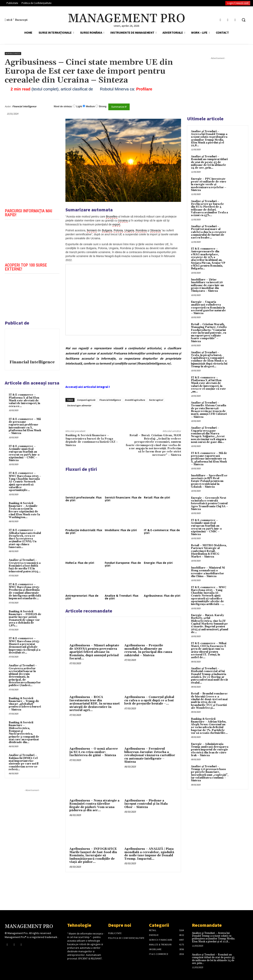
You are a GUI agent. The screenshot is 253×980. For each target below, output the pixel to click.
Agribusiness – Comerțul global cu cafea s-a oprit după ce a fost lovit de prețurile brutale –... (149, 700)
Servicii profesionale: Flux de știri (84, 499)
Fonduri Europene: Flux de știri (123, 564)
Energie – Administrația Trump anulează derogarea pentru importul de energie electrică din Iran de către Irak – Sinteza (210, 750)
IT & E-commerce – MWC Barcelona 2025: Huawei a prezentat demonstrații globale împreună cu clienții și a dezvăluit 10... (25, 645)
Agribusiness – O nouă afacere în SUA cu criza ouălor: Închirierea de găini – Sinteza (94, 752)
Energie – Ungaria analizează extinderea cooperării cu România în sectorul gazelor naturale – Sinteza (208, 308)
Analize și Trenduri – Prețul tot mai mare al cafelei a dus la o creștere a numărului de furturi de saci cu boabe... (209, 232)
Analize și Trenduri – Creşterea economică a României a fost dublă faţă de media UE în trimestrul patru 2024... (25, 566)
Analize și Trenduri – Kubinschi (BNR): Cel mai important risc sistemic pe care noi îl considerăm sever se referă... (24, 762)
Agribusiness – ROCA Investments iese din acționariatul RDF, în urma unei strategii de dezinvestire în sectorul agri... (94, 704)
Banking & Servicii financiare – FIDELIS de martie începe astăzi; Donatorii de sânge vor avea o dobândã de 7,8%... (25, 619)
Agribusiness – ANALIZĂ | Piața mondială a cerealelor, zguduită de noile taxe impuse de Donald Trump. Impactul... (149, 854)
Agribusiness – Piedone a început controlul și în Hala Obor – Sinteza (146, 804)
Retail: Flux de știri (157, 497)
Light (79, 106)
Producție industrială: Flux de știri (84, 531)
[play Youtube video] (32, 241)
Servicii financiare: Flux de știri (123, 499)
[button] (244, 20)
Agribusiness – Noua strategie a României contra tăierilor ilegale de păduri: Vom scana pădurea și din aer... (94, 806)
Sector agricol (156, 400)
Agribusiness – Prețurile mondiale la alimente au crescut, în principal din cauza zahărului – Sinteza (148, 650)
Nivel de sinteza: (63, 106)
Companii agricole (86, 400)
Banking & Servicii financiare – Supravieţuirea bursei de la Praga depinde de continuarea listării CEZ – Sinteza (92, 440)
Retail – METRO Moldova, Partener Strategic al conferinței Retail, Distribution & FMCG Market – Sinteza (209, 551)
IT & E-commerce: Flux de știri (162, 531)
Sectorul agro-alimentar (79, 405)
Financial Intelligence (24, 106)
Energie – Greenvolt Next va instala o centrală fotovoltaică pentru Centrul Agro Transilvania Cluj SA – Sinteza (210, 504)
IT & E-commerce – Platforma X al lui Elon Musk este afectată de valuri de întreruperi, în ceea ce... (24, 400)
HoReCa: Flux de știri (80, 563)
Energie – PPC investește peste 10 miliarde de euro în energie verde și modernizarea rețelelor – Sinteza (209, 185)
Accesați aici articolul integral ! (88, 387)
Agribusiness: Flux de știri (162, 596)
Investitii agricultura (135, 400)
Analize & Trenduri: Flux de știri (122, 597)
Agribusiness (13, 54)
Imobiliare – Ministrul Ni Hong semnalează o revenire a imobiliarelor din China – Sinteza (208, 572)
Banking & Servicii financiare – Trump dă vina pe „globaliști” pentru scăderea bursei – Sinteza (25, 704)
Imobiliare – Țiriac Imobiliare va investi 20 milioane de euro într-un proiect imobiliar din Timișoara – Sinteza (207, 285)
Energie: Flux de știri (158, 563)
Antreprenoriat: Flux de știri (82, 597)
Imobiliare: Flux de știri (121, 530)
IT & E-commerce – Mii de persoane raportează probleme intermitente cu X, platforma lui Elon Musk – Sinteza (25, 426)
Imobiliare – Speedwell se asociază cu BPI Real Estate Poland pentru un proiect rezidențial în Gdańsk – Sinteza (209, 481)
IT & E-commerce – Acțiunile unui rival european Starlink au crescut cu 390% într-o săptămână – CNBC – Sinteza (24, 453)
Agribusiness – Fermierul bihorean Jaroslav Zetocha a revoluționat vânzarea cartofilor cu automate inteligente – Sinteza (150, 755)
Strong (103, 106)
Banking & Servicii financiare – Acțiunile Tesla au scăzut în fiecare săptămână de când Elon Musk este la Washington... (24, 510)
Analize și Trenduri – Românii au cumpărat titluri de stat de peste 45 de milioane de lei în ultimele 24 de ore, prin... (209, 162)
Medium (90, 106)
